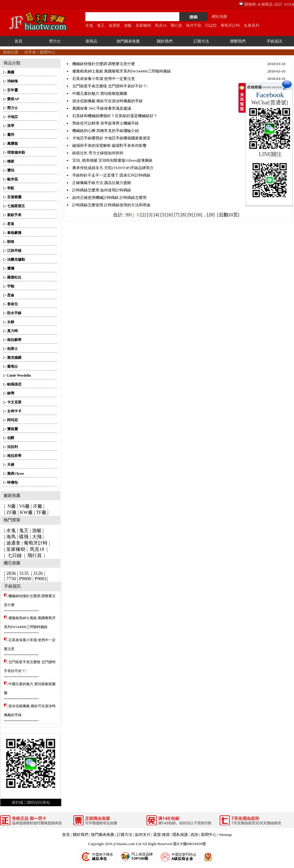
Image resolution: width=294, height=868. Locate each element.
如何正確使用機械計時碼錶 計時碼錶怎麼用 (109, 198)
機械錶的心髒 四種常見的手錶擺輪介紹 (106, 131)
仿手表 (30, 52)
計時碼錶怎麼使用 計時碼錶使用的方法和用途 (111, 205)
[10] (198, 215)
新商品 (91, 41)
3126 (38, 573)
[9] (190, 215)
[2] (143, 215)
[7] (177, 215)
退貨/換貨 (161, 835)
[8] (184, 215)
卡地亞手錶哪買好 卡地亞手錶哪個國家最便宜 (111, 138)
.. (205, 215)
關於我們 (165, 41)
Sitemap (225, 835)
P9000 (25, 579)
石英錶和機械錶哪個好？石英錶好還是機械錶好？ (115, 116)
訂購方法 (201, 41)
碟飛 (24, 537)
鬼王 (101, 25)
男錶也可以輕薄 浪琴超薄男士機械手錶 (106, 123)
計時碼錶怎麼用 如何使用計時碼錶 (102, 190)
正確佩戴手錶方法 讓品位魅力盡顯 (102, 183)
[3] (150, 215)
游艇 (128, 25)
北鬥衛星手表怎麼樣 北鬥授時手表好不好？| (110, 86)
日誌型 (211, 25)
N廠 (11, 506)
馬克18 (161, 25)
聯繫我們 (238, 41)
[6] (170, 215)
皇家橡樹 (143, 25)
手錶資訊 (274, 41)
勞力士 (55, 41)
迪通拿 (13, 543)
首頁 (18, 41)
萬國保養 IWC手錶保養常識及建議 (102, 108)
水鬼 (89, 25)
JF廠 (38, 506)
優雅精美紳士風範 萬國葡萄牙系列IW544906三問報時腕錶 (122, 71)
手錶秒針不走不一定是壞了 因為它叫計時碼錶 (111, 175)
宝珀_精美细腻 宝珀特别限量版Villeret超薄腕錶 (112, 160)
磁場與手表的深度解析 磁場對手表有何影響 (109, 146)
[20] (211, 215)
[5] (163, 215)
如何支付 (143, 835)
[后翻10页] (228, 215)
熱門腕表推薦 (128, 41)
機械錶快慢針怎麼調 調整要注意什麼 (104, 64)
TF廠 (41, 512)
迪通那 (114, 25)
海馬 (11, 537)
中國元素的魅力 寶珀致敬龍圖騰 (100, 93)
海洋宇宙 (194, 25)
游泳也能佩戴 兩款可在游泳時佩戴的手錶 (107, 101)
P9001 (41, 579)
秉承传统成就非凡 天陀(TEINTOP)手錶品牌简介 (113, 168)
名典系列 (251, 25)
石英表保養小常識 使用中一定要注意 (104, 79)
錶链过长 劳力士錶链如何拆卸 (98, 153)
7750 (11, 579)
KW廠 (26, 512)
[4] (157, 215)
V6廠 (24, 506)
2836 (11, 573)
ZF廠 (11, 512)
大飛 (37, 537)
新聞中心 (48, 52)
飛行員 (176, 25)
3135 (24, 573)
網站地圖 (219, 16)
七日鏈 (15, 555)
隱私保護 (180, 835)
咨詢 (194, 835)
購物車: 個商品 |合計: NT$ (269, 4)
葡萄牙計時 (230, 25)
